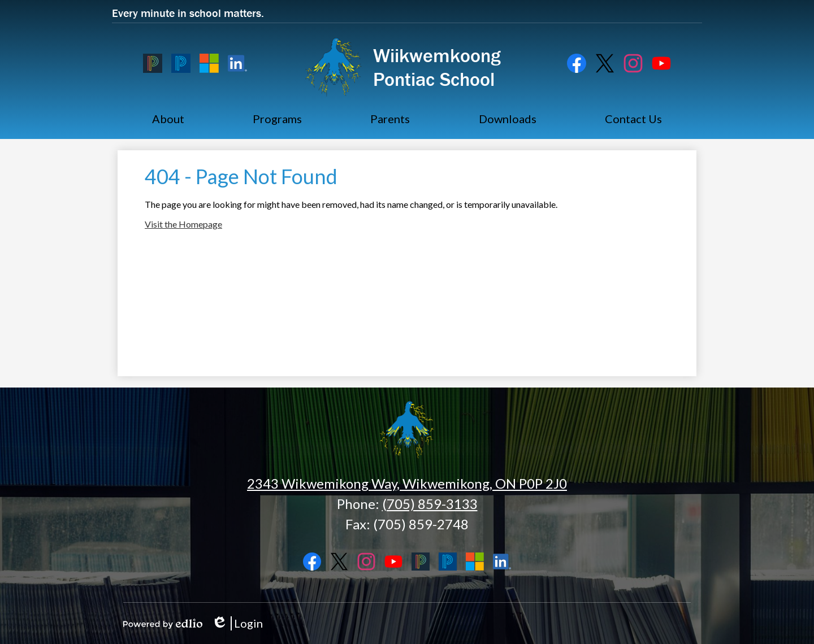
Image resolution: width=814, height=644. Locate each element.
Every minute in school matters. (188, 13)
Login (237, 623)
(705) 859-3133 (430, 504)
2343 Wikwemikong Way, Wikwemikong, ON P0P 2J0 (407, 483)
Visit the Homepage (183, 224)
